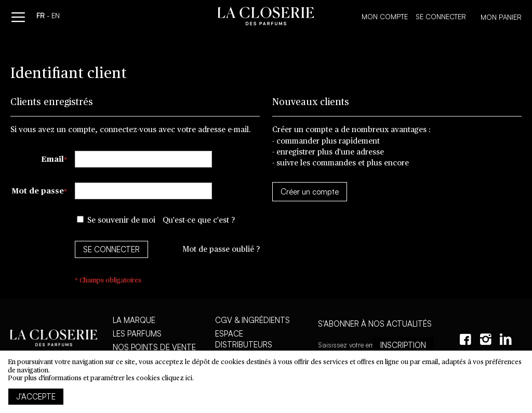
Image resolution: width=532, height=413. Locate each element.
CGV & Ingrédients (252, 320)
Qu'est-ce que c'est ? (199, 220)
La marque (134, 320)
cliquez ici (177, 378)
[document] (266, 382)
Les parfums (137, 334)
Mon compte (385, 17)
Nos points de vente (154, 347)
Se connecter (441, 17)
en (56, 17)
